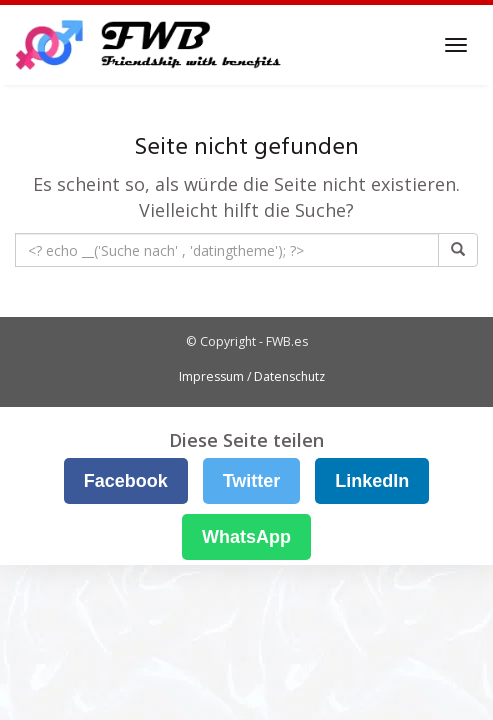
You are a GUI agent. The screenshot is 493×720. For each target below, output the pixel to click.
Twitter (252, 481)
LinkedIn (372, 481)
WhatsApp (246, 537)
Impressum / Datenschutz (252, 376)
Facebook (126, 481)
